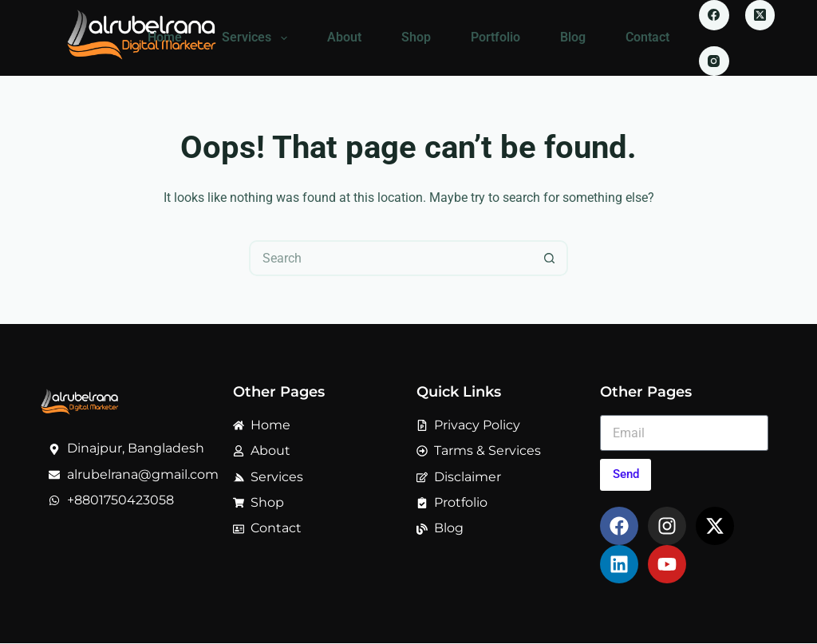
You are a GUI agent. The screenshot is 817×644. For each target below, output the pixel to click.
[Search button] (550, 258)
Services (257, 38)
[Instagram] (714, 61)
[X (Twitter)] (760, 15)
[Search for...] (391, 258)
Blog (573, 37)
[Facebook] (714, 15)
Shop (416, 37)
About (344, 37)
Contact (647, 37)
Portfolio (495, 37)
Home (165, 37)
